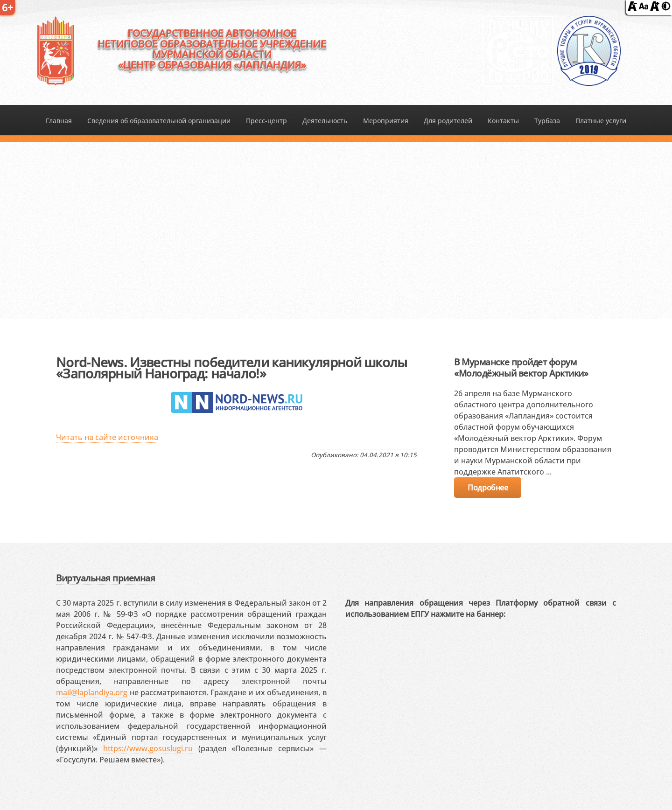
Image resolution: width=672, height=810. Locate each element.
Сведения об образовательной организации (159, 121)
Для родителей (448, 121)
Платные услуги (601, 121)
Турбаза (547, 121)
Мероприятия (386, 121)
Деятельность (325, 121)
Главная (59, 121)
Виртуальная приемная (105, 578)
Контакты (503, 121)
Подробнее (488, 488)
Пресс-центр (266, 121)
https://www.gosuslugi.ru (148, 748)
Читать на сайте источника (107, 437)
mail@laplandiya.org (92, 692)
